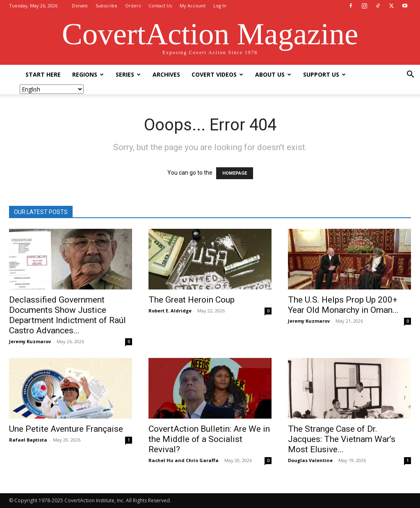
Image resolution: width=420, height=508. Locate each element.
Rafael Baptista (28, 440)
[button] (410, 75)
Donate (80, 6)
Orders (133, 6)
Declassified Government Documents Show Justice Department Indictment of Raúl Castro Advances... (67, 315)
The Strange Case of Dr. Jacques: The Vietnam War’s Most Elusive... (342, 439)
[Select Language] (52, 89)
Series (128, 74)
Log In (220, 6)
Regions (88, 74)
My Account (193, 6)
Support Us (324, 74)
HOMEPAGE (235, 173)
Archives (166, 74)
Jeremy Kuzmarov (30, 341)
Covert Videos (217, 74)
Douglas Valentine (310, 460)
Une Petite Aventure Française (66, 429)
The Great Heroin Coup (192, 300)
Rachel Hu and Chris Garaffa (184, 460)
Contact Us (160, 6)
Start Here (43, 74)
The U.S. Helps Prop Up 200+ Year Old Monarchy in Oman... (343, 305)
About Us (273, 74)
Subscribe (106, 6)
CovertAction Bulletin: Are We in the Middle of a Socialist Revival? (209, 439)
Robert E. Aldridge (170, 311)
